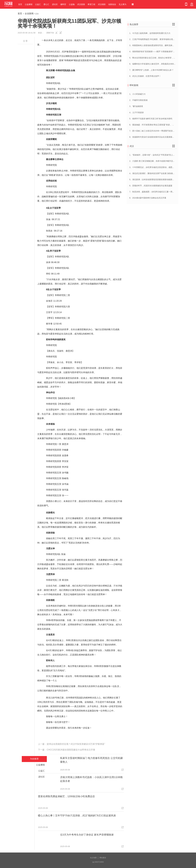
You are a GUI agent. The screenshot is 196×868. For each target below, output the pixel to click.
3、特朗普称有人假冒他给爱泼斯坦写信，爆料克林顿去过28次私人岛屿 (159, 45)
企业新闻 (29, 14)
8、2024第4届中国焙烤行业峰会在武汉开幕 (148, 198)
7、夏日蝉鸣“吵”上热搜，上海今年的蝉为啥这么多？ (151, 70)
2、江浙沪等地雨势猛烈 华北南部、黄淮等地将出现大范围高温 (156, 39)
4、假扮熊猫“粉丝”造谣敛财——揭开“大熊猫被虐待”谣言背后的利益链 (159, 51)
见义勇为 (122, 4)
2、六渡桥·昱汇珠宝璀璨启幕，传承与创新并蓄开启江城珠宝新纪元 (158, 161)
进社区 (55, 4)
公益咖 (72, 4)
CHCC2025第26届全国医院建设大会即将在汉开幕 (71, 750)
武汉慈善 (81, 4)
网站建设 (103, 858)
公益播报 (29, 4)
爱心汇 (46, 4)
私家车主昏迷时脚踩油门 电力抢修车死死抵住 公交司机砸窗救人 (91, 760)
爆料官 (63, 4)
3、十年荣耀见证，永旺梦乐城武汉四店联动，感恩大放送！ (155, 167)
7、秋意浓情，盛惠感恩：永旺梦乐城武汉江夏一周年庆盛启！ (156, 192)
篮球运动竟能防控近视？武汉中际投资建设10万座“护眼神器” (76, 744)
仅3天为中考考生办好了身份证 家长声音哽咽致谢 (87, 835)
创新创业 (112, 4)
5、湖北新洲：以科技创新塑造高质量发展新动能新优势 (153, 179)
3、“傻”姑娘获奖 (136, 106)
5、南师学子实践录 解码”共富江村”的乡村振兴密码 (151, 119)
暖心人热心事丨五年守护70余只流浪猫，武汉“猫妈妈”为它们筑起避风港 (77, 816)
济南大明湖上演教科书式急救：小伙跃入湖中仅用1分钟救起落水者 (91, 779)
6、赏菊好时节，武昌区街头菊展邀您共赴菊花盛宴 (151, 186)
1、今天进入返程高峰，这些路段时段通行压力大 (150, 33)
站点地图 (93, 858)
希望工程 (91, 4)
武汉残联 (102, 4)
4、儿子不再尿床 (137, 113)
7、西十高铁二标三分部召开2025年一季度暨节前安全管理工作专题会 (159, 131)
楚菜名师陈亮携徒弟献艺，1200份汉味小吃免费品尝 (66, 796)
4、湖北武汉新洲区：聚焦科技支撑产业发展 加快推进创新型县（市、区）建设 (163, 173)
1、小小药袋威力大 (137, 94)
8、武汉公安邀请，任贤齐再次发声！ (145, 76)
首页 (20, 4)
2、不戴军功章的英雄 (138, 100)
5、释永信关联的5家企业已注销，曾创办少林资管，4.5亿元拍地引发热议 (160, 58)
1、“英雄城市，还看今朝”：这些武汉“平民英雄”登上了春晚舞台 (156, 155)
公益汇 (38, 4)
